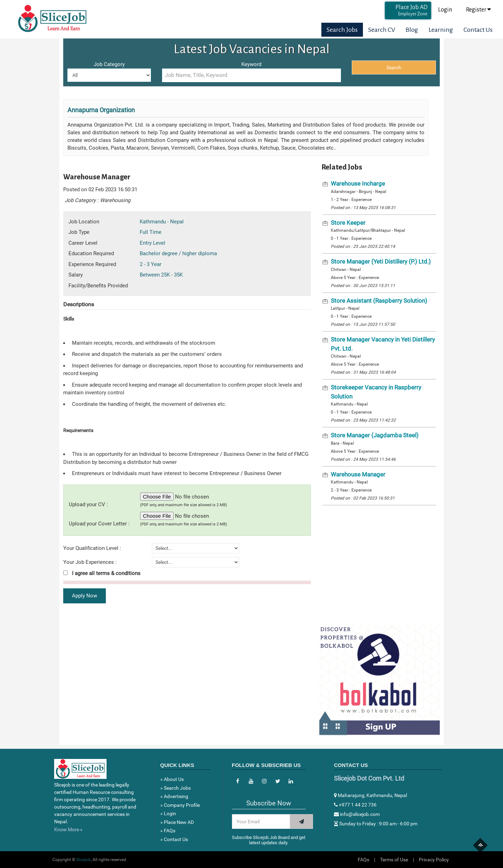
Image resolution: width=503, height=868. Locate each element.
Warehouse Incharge (358, 184)
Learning (441, 30)
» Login (168, 813)
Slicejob (83, 860)
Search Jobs (342, 30)
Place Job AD (411, 10)
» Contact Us (174, 839)
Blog (412, 30)
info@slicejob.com (357, 814)
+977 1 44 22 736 (355, 805)
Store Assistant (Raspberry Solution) (379, 301)
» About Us (172, 779)
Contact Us (478, 30)
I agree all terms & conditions (102, 573)
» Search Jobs (176, 788)
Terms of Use (394, 860)
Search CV (382, 30)
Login (445, 10)
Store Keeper (348, 223)
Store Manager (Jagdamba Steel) (375, 435)
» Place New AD (177, 822)
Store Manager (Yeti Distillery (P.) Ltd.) (381, 261)
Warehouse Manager (358, 474)
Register (478, 10)
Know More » (68, 830)
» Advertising (174, 796)
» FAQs (168, 831)
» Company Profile (180, 805)
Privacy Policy (434, 860)
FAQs (363, 860)
